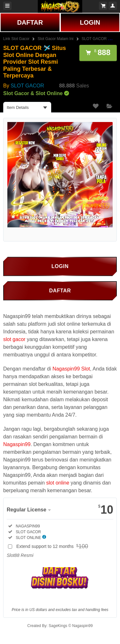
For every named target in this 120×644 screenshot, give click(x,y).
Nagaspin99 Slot (71, 369)
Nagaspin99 (17, 444)
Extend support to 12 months (53, 546)
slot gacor (14, 339)
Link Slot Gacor (16, 39)
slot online (58, 483)
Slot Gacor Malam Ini (56, 39)
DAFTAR (30, 22)
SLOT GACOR (27, 86)
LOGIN (90, 22)
